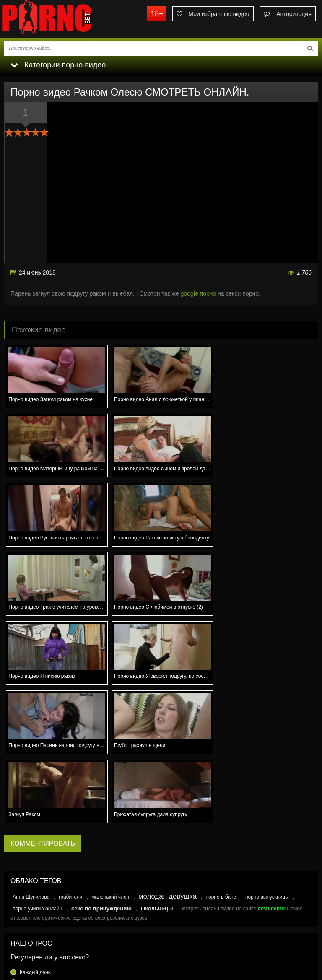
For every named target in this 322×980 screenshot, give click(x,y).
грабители (71, 759)
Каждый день (35, 834)
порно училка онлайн (37, 770)
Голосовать (161, 892)
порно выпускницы (267, 759)
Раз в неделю (35, 854)
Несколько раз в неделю (48, 844)
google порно (199, 293)
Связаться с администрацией (43, 939)
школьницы (157, 770)
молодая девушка (167, 758)
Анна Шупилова (31, 759)
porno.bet (63, 19)
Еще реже (31, 874)
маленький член (110, 759)
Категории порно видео (58, 65)
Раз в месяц (34, 864)
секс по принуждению (101, 770)
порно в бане (221, 759)
